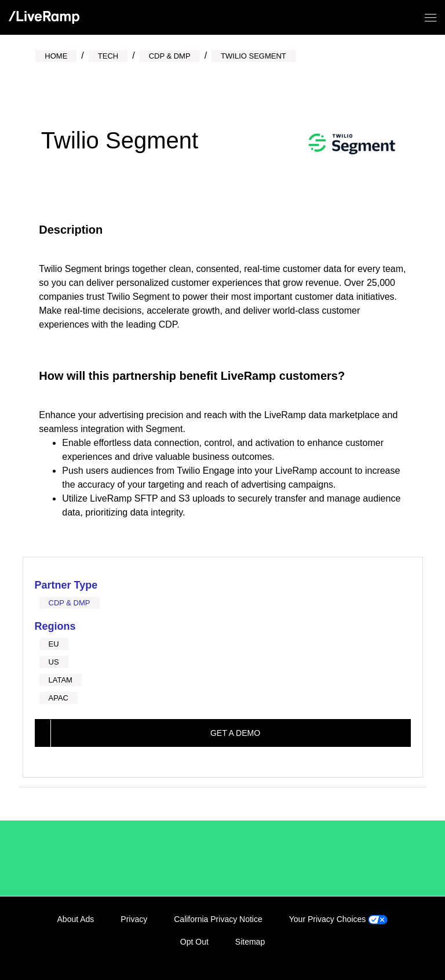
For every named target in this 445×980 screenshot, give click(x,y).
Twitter (377, 955)
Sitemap (250, 942)
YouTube (400, 955)
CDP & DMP (70, 603)
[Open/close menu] (431, 18)
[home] (44, 18)
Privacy (134, 919)
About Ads (76, 919)
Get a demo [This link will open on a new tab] (235, 733)
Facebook (353, 955)
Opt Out (194, 942)
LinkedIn (329, 955)
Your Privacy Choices (339, 919)
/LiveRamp (76, 858)
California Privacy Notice (218, 919)
